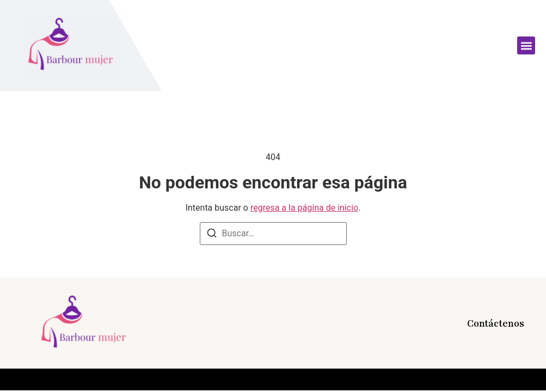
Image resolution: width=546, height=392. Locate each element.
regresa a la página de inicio (304, 208)
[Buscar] (212, 235)
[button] (526, 45)
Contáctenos (496, 323)
